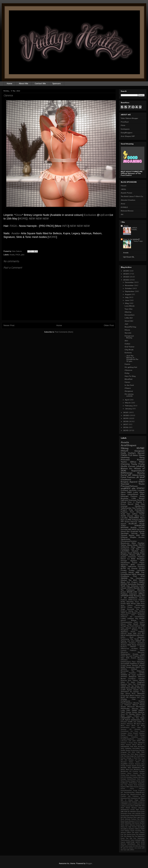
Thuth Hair (125, 586)
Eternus (134, 522)
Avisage (128, 766)
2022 (126, 280)
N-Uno (133, 810)
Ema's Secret (127, 504)
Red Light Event (139, 817)
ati (129, 675)
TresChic (132, 673)
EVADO (142, 600)
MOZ (134, 529)
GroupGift (125, 664)
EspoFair (141, 783)
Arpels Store (139, 690)
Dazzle (128, 781)
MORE (23, 219)
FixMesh (124, 555)
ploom (123, 620)
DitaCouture (126, 662)
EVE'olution (133, 783)
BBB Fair (140, 572)
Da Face (134, 731)
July (127, 297)
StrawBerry (125, 829)
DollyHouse (125, 701)
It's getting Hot (131, 367)
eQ (139, 846)
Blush (143, 769)
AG (143, 760)
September (130, 291)
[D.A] (143, 844)
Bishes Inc (127, 468)
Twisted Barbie (128, 535)
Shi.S (127, 825)
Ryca (142, 518)
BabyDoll (133, 677)
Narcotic (141, 652)
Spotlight (125, 533)
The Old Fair (131, 838)
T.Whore (137, 829)
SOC (122, 748)
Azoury (139, 766)
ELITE (123, 568)
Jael (126, 324)
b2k (136, 846)
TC (127, 714)
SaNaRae (128, 748)
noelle (130, 722)
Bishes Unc (138, 620)
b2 (134, 846)
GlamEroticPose (136, 794)
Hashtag (125, 457)
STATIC (141, 488)
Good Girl (129, 321)
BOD (129, 768)
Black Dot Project (129, 582)
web (128, 850)
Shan (123, 825)
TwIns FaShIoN (136, 840)
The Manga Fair (129, 836)
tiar (122, 850)
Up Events (132, 568)
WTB (143, 842)
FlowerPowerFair (126, 791)
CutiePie (141, 660)
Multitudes (125, 708)
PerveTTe (141, 500)
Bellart (123, 769)
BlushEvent (124, 771)
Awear (134, 613)
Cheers (128, 388)
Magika (133, 537)
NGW (123, 667)
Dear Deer (138, 699)
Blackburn (137, 769)
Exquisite (141, 785)
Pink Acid (139, 576)
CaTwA (142, 527)
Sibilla (134, 712)
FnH (133, 615)
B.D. (143, 766)
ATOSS (124, 677)
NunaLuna (125, 543)
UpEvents (132, 566)
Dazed (142, 731)
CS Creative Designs (137, 771)
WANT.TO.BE (130, 842)
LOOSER (124, 804)
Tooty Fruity (138, 464)
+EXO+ (123, 526)
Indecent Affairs (137, 594)
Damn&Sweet (132, 779)
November (130, 285)
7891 (123, 613)
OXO (128, 710)
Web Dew (140, 504)
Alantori (123, 724)
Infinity (142, 800)
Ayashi (134, 766)
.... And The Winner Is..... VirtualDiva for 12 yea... (132, 358)
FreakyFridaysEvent (127, 739)
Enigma (142, 701)
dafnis (135, 514)
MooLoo (124, 652)
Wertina (123, 844)
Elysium (130, 735)
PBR (122, 812)
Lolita (136, 492)
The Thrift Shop (137, 639)
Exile (130, 633)
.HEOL (123, 189)
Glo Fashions (133, 796)
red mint (131, 641)
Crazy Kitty (125, 775)
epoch (135, 628)
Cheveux (124, 660)
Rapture (124, 684)
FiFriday (142, 789)
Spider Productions (132, 750)
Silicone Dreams (135, 825)
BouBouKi (133, 524)
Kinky (127, 373)
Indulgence (141, 739)
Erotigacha (124, 737)
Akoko (131, 762)
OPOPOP (125, 596)
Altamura (130, 724)
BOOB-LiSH (132, 592)
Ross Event (125, 821)
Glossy (136, 703)
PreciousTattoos (129, 486)
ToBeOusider (126, 508)
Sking (125, 448)
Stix (138, 549)
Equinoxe (124, 615)
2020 (126, 415)
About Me (23, 84)
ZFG (139, 555)
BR (144, 768)
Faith (136, 622)
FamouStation (127, 703)
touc (125, 850)
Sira (143, 825)
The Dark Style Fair (130, 756)
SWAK (134, 710)
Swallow (132, 829)
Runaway (138, 596)
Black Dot (129, 769)
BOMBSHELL (137, 768)
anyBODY (126, 488)
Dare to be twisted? (131, 239)
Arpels (129, 690)
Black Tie (135, 726)
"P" (144, 722)
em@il (123, 690)
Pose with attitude (134, 813)
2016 (126, 427)
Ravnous (130, 817)
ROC (125, 817)
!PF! (122, 760)
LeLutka (124, 518)
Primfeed (125, 122)
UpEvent (104, 215)
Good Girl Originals (129, 531)
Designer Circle (126, 733)
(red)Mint (141, 675)
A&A (128, 658)
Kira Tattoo (133, 680)
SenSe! (142, 823)
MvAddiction (125, 810)
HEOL (134, 574)
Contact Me (40, 84)
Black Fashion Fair (137, 695)
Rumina (131, 821)
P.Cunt (142, 810)
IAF (130, 475)
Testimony (125, 639)
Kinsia (142, 649)
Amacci (129, 613)
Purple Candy (130, 815)
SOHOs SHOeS (129, 669)
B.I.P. (134, 693)
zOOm (132, 850)
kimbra (142, 611)
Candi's (136, 773)
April (127, 400)
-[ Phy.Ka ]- (139, 502)
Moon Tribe (126, 624)
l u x (143, 758)
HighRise (133, 664)
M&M (139, 741)
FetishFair (135, 737)
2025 (126, 271)
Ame (143, 603)
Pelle (131, 596)
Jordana (134, 649)
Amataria (141, 643)
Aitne (142, 553)
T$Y (129, 752)
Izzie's (142, 622)
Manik (128, 808)
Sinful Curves (128, 466)
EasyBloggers (127, 133)
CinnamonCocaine (129, 541)
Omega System (129, 561)
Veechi (123, 842)
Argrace (138, 764)
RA (122, 817)
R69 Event (141, 815)
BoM (123, 697)
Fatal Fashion (128, 477)
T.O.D (123, 656)
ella (134, 488)
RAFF (138, 667)
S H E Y (137, 821)
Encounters (130, 315)
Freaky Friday (128, 570)
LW (130, 741)
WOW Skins (126, 688)
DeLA (123, 559)
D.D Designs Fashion (131, 777)
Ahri (126, 341)
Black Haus (125, 726)
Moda (131, 572)
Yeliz (123, 658)
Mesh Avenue (126, 745)
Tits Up (130, 686)
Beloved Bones (127, 211)
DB (139, 777)
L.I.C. (143, 516)
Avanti (133, 658)
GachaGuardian (129, 792)
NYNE (141, 448)
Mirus (134, 745)
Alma (133, 547)
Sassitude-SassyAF (136, 584)
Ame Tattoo (127, 605)
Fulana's (141, 615)
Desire (127, 364)
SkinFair (141, 712)
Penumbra (124, 813)
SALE (143, 821)
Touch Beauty (133, 553)
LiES (134, 741)
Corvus (142, 773)
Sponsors (57, 84)
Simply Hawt (139, 654)
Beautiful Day (130, 327)
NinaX (136, 624)
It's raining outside (129, 395)
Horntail (124, 529)
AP (143, 641)
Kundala (134, 802)
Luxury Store (130, 806)
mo (136, 848)
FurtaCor (132, 679)
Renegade (141, 747)
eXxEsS (140, 466)
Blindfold (128, 379)
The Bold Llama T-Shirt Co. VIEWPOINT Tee (133, 716)
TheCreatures (125, 840)
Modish (135, 551)
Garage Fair (125, 794)
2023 (126, 277)
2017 (126, 424)
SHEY (141, 482)
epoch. (124, 524)
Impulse (141, 679)
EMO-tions (133, 600)
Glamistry (141, 662)
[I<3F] (123, 846)
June (127, 300)
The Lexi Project (132, 656)
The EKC (133, 580)
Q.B (136, 815)
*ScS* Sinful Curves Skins (133, 515)
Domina (141, 566)
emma (143, 846)
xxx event (137, 722)
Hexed (123, 186)
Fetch (132, 789)
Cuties (127, 344)
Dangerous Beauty (129, 337)
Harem (127, 382)
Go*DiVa (133, 490)
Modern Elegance (138, 808)
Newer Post (9, 325)
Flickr (123, 125)
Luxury (124, 572)
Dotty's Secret (136, 453)
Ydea (138, 603)
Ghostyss (140, 512)
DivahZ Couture (139, 733)
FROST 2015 (137, 647)
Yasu (123, 628)
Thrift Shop (141, 756)
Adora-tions (138, 475)
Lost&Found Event (138, 804)
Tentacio (124, 754)
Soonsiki (131, 609)
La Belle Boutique (136, 559)
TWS (143, 752)
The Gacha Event (130, 834)
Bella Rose (132, 645)
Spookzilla (141, 827)
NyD (137, 810)
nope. (134, 675)
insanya (124, 506)
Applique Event (128, 632)
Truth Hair (125, 514)
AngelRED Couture (127, 764)
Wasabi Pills (136, 688)
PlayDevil (141, 682)
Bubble (134, 527)
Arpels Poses (126, 193)
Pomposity (130, 667)
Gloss (19, 215)
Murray (135, 708)
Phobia (132, 555)
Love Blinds (130, 306)
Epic (123, 520)
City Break (129, 350)
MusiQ (142, 665)
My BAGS (140, 618)
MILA (123, 635)
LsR (133, 549)
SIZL (142, 588)
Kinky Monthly (127, 602)
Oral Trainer (130, 347)
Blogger (89, 863)
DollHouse (124, 783)
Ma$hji (142, 680)
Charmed (141, 613)
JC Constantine (137, 617)
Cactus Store (126, 773)
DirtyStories (126, 574)
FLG (132, 512)
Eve (122, 785)
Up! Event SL (129, 257)
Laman (130, 804)
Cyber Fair (141, 775)
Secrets (128, 333)
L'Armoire (124, 741)
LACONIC (125, 551)
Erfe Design (140, 735)
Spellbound (140, 506)
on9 (143, 848)
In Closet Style (132, 800)
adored (128, 628)
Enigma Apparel (129, 482)
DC (138, 697)
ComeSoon (125, 731)
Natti (133, 682)
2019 (126, 418)
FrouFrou (141, 791)
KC (143, 633)
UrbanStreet (133, 494)
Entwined (141, 645)
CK (131, 729)
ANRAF (138, 641)
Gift (135, 633)
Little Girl (129, 318)
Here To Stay (130, 376)
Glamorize (125, 649)
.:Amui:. (126, 226)
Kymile (142, 531)
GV (122, 792)
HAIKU (142, 582)
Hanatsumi (134, 798)
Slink (134, 543)
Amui (123, 204)
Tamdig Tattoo (135, 714)
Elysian (123, 735)
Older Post (109, 325)
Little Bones (138, 498)
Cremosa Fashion (136, 557)
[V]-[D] (142, 568)
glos (23, 255)
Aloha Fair (140, 762)
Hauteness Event (129, 563)
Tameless (138, 831)
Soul (123, 714)
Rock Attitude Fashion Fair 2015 (133, 819)
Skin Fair (132, 684)
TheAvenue (141, 838)
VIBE (143, 840)
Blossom (141, 658)
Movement (140, 707)
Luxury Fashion (129, 650)
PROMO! (133, 812)
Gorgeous (129, 391)
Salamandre (125, 654)
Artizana (135, 586)
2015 (126, 430)
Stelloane (141, 684)
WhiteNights (131, 844)
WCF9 (138, 842)
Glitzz (133, 462)
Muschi (135, 665)
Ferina (123, 789)
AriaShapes (129, 445)
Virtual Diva (126, 502)
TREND (141, 522)
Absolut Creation (128, 200)
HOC (129, 798)
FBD (128, 787)
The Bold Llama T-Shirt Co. (132, 196)
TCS (133, 752)
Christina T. (140, 729)
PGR (126, 812)
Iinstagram (125, 129)
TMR (138, 752)
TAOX (143, 829)
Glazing (128, 312)
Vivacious (133, 500)
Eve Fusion (129, 785)
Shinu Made (132, 545)
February (129, 406)
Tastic (124, 462)
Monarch (131, 707)
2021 (126, 412)
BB (135, 724)
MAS (137, 806)
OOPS (130, 588)
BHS (133, 565)
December (130, 282)
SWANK (124, 578)
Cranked (124, 490)
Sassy (128, 712)
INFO (65, 226)
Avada (15, 233)
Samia (137, 823)
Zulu (138, 844)
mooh (139, 848)
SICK (123, 823)
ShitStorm (133, 598)
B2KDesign (127, 473)
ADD (142, 561)
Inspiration (124, 802)
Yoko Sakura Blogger (129, 118)
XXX (138, 535)
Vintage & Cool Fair (133, 758)
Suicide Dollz (138, 533)
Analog (124, 645)
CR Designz (131, 697)
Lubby (123, 806)
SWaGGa (128, 823)
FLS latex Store (136, 455)
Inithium (124, 617)
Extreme (128, 353)
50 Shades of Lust (133, 760)
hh (127, 848)
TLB (122, 831)
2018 (126, 421)
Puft (132, 747)
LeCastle (141, 570)
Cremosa (133, 775)
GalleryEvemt (140, 792)
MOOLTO (141, 743)
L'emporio (141, 802)
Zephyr (124, 641)
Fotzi (143, 737)
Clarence (128, 370)
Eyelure (123, 787)
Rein (143, 667)
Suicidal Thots (133, 484)
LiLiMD (128, 520)
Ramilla (137, 588)
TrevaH (142, 580)
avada (130, 846)
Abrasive (124, 762)
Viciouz (123, 758)
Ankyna (135, 520)
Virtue (137, 686)
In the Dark (129, 385)
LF (138, 664)
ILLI (139, 633)
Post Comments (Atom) (64, 332)
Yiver (143, 688)
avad (126, 846)
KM (130, 802)
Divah (143, 781)
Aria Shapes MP (128, 136)
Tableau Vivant (129, 831)
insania (131, 848)
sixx (143, 549)
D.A (122, 777)
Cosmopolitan (126, 622)
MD (140, 806)
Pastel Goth (140, 812)
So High (128, 827)
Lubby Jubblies (127, 618)
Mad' (122, 808)
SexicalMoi (136, 748)
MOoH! (124, 451)
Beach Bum (141, 724)
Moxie (127, 330)
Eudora (124, 647)
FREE (129, 492)
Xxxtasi (141, 460)
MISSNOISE (131, 635)
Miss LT (125, 682)
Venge (142, 524)
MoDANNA (134, 518)
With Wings (131, 603)
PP (129, 812)
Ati (122, 214)
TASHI (123, 686)
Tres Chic (129, 309)
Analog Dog (138, 630)
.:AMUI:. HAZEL (135, 229)
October (129, 288)
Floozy (137, 607)
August (128, 294)
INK (122, 800)
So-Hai (134, 827)
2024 (126, 274)
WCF (143, 686)
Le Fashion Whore (129, 705)
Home (9, 84)
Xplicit (128, 720)
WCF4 (142, 656)
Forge (135, 791)
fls (122, 848)
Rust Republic (137, 637)
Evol (136, 785)
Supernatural (138, 471)
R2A (136, 747)
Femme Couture (139, 787)
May (127, 303)
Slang (123, 827)
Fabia (132, 787)
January (129, 409)
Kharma (124, 680)
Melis (142, 650)
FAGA (14, 226)
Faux (134, 662)
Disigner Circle (135, 781)
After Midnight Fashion (133, 495)
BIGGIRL (124, 768)
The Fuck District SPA (136, 626)
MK (130, 529)
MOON (124, 584)
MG (143, 806)
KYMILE (124, 207)
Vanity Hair (133, 611)
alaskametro (136, 720)
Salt (133, 823)
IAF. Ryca (141, 798)
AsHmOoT (125, 692)
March (128, 403)
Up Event (141, 529)
